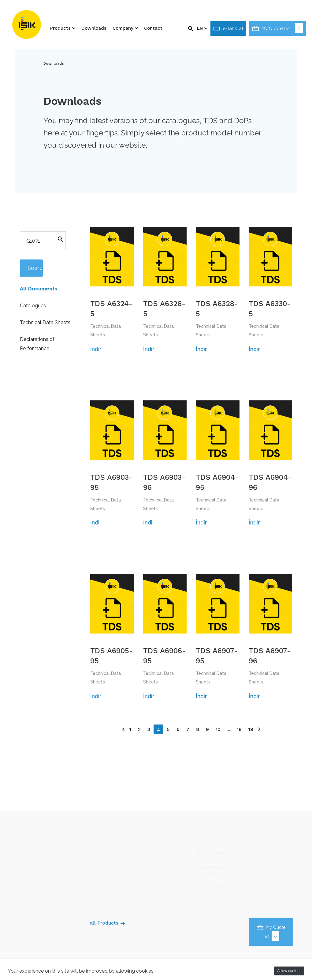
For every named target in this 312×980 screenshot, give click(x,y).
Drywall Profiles (106, 874)
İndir (96, 349)
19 (251, 729)
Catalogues (33, 306)
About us (152, 853)
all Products (108, 923)
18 (239, 729)
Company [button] (124, 28)
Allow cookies (289, 971)
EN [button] (201, 28)
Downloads (94, 28)
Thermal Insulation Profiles (109, 891)
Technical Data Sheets (45, 322)
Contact (153, 28)
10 (218, 729)
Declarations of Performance (211, 870)
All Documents (39, 289)
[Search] (43, 241)
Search (35, 268)
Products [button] (61, 28)
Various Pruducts (107, 908)
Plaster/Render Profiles (106, 856)
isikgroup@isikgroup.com (271, 853)
